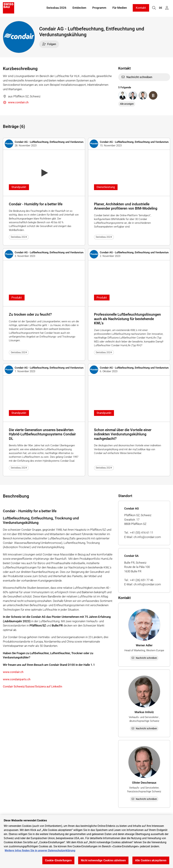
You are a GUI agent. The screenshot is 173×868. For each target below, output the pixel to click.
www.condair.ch (16, 103)
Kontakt (141, 8)
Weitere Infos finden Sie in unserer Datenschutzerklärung (40, 850)
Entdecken (79, 8)
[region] (86, 841)
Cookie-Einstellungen (58, 860)
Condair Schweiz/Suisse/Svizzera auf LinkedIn (33, 686)
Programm (99, 8)
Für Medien (120, 8)
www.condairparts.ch (17, 679)
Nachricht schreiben (137, 77)
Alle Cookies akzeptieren (151, 860)
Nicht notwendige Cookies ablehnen (103, 860)
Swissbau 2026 (56, 8)
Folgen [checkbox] (49, 44)
